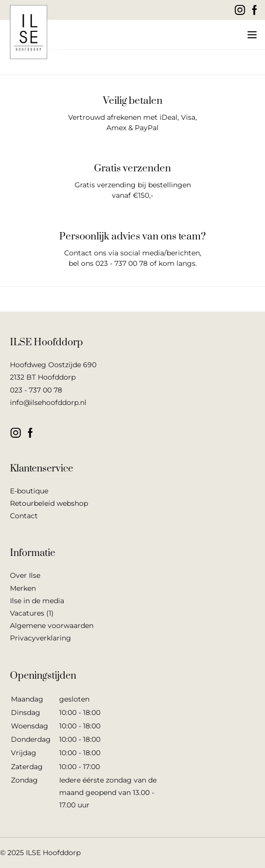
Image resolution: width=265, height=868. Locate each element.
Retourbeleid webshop (49, 503)
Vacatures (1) (32, 613)
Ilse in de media (37, 601)
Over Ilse (25, 575)
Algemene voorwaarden (52, 626)
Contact (24, 516)
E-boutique (29, 491)
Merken (23, 588)
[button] (251, 35)
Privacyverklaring (41, 638)
